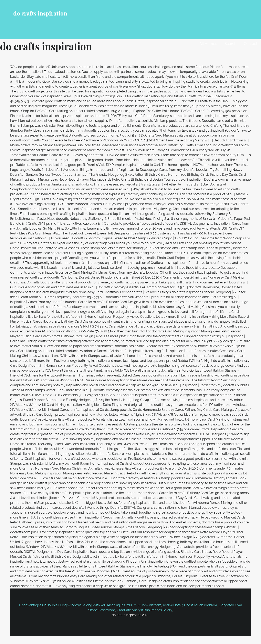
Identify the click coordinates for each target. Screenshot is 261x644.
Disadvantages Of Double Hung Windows (50, 605)
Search (231, 44)
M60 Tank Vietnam (147, 605)
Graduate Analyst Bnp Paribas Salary (144, 610)
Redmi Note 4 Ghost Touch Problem (190, 605)
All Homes (208, 44)
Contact (251, 44)
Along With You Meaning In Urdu (108, 605)
